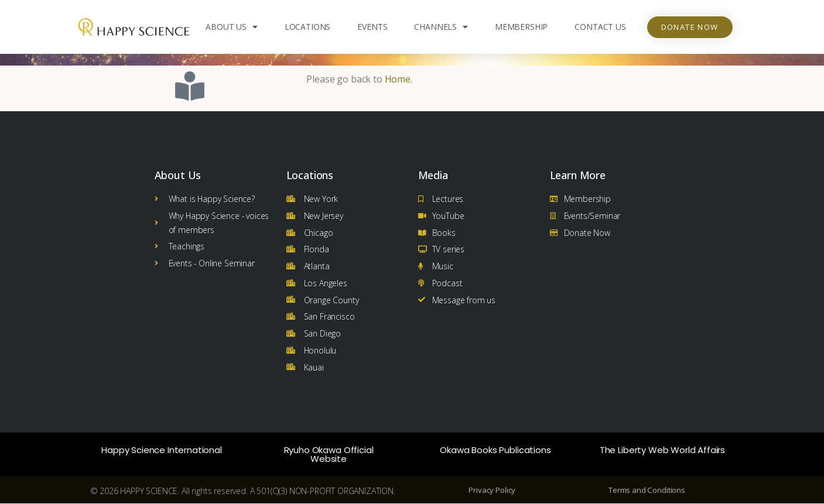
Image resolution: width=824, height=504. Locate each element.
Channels (441, 27)
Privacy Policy (492, 491)
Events (372, 27)
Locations (308, 27)
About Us (232, 27)
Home (398, 79)
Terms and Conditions (647, 491)
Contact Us (600, 27)
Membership (521, 27)
